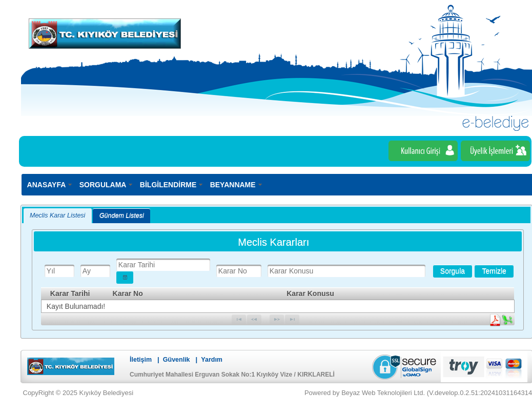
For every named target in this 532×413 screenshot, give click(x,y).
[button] (125, 277)
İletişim (141, 360)
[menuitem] (50, 184)
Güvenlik (177, 360)
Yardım (212, 360)
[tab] (58, 216)
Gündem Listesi (122, 215)
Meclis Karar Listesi (57, 215)
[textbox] (59, 271)
